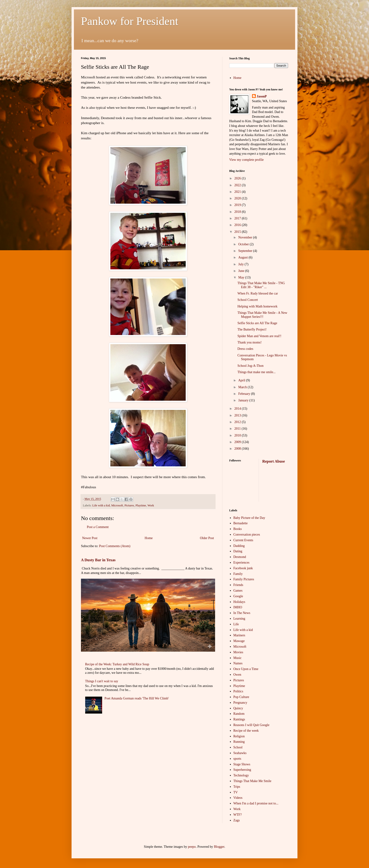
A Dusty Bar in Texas (98, 560)
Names (238, 663)
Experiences (241, 563)
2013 (238, 415)
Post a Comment (98, 527)
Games (238, 591)
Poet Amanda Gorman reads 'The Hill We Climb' (137, 698)
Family (238, 574)
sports (237, 759)
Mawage (239, 641)
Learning (239, 619)
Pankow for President (130, 21)
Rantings (239, 719)
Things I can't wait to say (102, 681)
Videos (238, 798)
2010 (238, 435)
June (242, 271)
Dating (238, 551)
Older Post (207, 538)
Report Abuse (274, 461)
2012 (238, 422)
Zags (237, 820)
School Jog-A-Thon (251, 366)
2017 (238, 218)
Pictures (129, 505)
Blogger (219, 847)
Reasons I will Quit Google (251, 725)
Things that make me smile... (257, 372)
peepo (192, 847)
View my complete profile (247, 160)
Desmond (240, 557)
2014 (238, 409)
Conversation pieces (247, 535)
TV (236, 792)
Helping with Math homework (257, 306)
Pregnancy (240, 703)
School (238, 747)
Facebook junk (243, 568)
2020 (238, 198)
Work (151, 505)
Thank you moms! (250, 342)
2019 (238, 205)
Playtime (141, 505)
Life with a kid (101, 505)
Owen (237, 675)
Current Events (243, 540)
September (246, 251)
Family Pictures (244, 579)
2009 (238, 442)
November (246, 237)
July (241, 264)
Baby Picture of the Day (249, 518)
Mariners (239, 635)
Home (149, 538)
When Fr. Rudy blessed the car (258, 293)
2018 (238, 212)
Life (236, 624)
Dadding (239, 546)
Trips (237, 787)
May (242, 277)
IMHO (238, 607)
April (242, 380)
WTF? (238, 815)
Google (238, 596)
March (243, 387)
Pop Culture (241, 697)
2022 (238, 185)
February (245, 394)
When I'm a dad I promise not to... (256, 803)
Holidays (239, 602)
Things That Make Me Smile (253, 781)
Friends (238, 585)
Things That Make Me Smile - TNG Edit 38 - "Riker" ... (261, 285)
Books (238, 529)
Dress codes (245, 349)
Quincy (238, 708)
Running (239, 742)
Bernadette (241, 523)
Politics (238, 691)
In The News (242, 613)
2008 (238, 449)
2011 (238, 429)
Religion (239, 736)
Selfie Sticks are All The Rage (257, 323)
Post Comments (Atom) (115, 546)
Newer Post (90, 538)
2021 (238, 192)
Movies (238, 652)
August (243, 257)
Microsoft (117, 505)
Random (239, 714)
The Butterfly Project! (252, 329)
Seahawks (240, 753)
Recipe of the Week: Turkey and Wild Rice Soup (117, 664)
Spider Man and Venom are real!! (259, 336)
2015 (238, 232)
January (244, 400)
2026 (238, 178)
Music (238, 658)
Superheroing (242, 770)
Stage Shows (242, 764)
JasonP (262, 96)
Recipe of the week (246, 731)
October (244, 244)
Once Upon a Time (246, 669)
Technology (241, 775)
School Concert (248, 300)
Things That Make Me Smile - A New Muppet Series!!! (262, 315)
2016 (238, 225)
